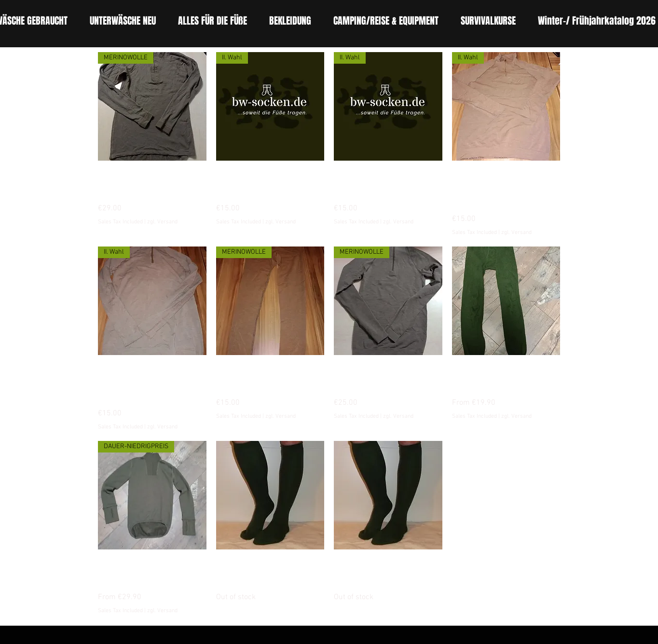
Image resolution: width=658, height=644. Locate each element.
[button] (212, 21)
